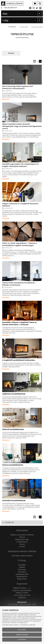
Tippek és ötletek (37, 27)
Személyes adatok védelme (22, 556)
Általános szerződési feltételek (22, 535)
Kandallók (22, 565)
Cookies (22, 547)
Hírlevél (22, 537)
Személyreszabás (22, 635)
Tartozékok (22, 572)
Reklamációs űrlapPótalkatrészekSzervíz (22, 542)
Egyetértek (22, 630)
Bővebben (11, 53)
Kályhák (22, 567)
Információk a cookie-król (28, 625)
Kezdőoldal (24, 27)
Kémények (22, 570)
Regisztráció (22, 579)
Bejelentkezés (22, 577)
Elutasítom (22, 640)
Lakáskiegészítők (22, 574)
